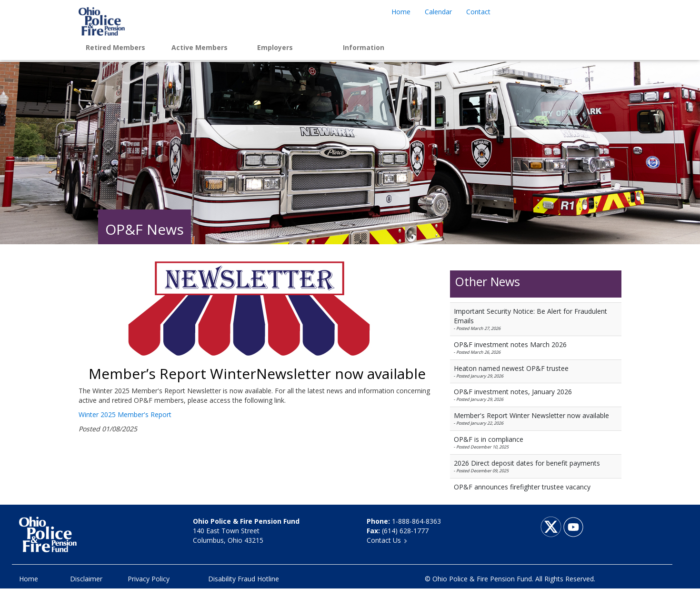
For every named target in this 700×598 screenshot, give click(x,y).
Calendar (438, 12)
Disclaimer (86, 579)
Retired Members (115, 47)
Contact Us (387, 540)
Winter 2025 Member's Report (125, 414)
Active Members (200, 47)
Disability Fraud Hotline (244, 579)
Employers (275, 47)
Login (460, 48)
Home (401, 12)
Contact (478, 12)
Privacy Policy (149, 579)
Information (364, 47)
